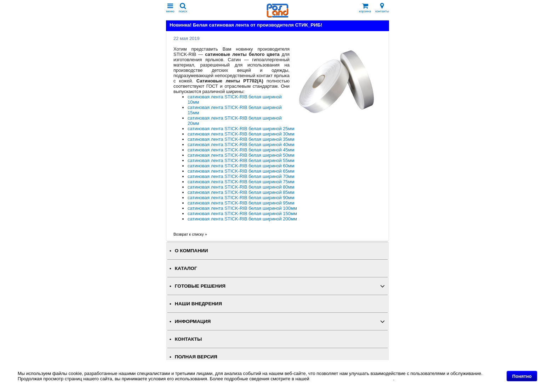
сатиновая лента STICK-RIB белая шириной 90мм (241, 198)
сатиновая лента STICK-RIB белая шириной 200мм (242, 219)
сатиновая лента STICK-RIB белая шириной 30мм (241, 134)
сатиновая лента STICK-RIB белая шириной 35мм (241, 139)
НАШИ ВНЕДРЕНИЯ (198, 304)
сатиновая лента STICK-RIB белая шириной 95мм (241, 203)
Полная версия (196, 357)
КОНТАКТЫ (188, 339)
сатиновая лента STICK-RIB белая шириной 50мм (241, 155)
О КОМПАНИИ (191, 251)
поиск (183, 8)
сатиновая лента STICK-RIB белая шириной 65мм (241, 171)
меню (170, 8)
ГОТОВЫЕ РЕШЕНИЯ (200, 286)
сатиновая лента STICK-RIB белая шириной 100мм (242, 208)
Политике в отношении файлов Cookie (352, 379)
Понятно (522, 376)
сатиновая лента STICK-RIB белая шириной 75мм (241, 182)
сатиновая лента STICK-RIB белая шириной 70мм (241, 176)
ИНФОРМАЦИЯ (193, 321)
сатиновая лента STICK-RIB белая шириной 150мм (242, 214)
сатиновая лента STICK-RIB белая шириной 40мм (241, 145)
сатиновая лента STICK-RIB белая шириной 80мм (241, 187)
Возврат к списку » (190, 234)
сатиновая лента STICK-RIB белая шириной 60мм (241, 166)
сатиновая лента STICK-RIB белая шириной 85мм (241, 192)
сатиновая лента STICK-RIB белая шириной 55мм (241, 160)
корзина (365, 8)
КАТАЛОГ (186, 268)
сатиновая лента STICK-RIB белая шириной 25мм (241, 129)
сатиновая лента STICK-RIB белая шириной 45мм (241, 150)
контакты (382, 8)
